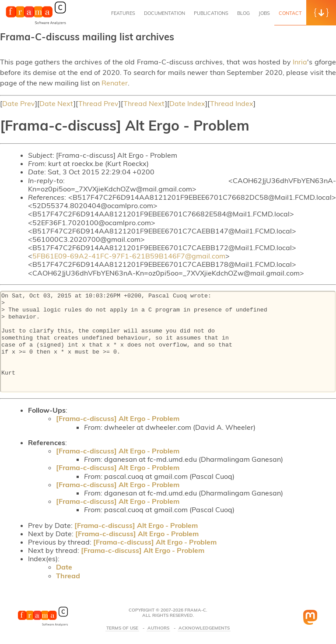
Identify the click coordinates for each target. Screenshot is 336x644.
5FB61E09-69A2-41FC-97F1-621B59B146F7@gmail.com (129, 256)
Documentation (164, 13)
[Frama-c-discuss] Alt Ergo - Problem (118, 418)
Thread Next (144, 103)
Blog (243, 13)
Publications (211, 13)
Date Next (56, 103)
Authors (158, 628)
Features (123, 13)
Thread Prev (98, 103)
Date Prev (19, 103)
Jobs (264, 13)
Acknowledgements (204, 628)
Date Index (187, 103)
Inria (300, 62)
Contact (290, 13)
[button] (321, 13)
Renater (115, 83)
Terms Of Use (122, 628)
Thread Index (232, 103)
